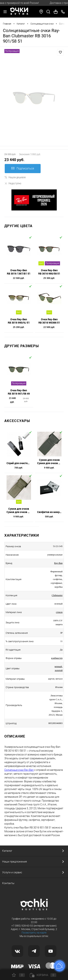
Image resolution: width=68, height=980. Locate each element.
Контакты (8, 883)
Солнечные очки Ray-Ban (19, 770)
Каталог (7, 851)
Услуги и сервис (12, 872)
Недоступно (13, 183)
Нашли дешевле (15, 177)
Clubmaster (57, 595)
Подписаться (23, 168)
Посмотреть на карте (34, 933)
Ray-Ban (58, 563)
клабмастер (57, 658)
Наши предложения (15, 862)
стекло (59, 612)
